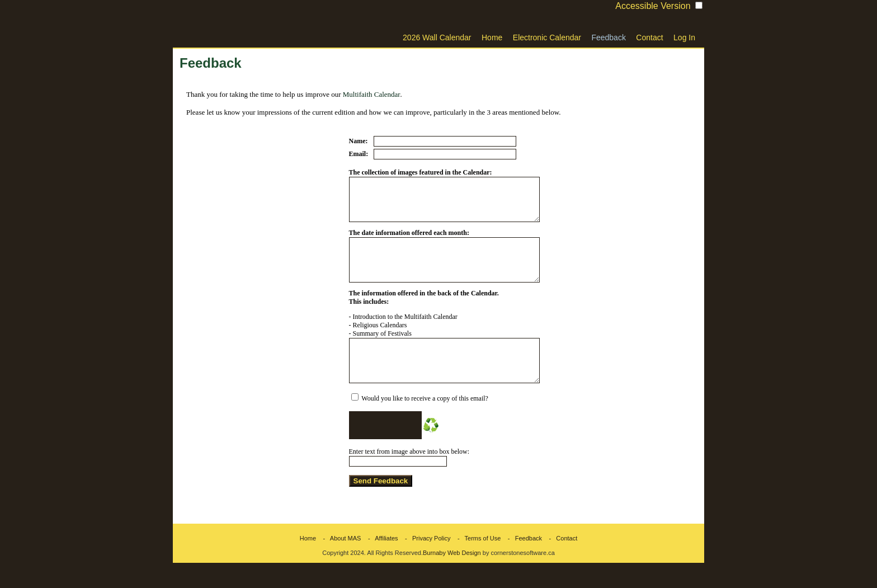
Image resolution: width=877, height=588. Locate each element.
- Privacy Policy (425, 563)
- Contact (560, 563)
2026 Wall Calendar (437, 37)
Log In (684, 37)
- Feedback (522, 563)
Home (492, 37)
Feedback (608, 37)
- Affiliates (381, 563)
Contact (649, 37)
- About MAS (339, 563)
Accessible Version (653, 6)
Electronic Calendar (547, 37)
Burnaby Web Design (452, 578)
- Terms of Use (477, 563)
